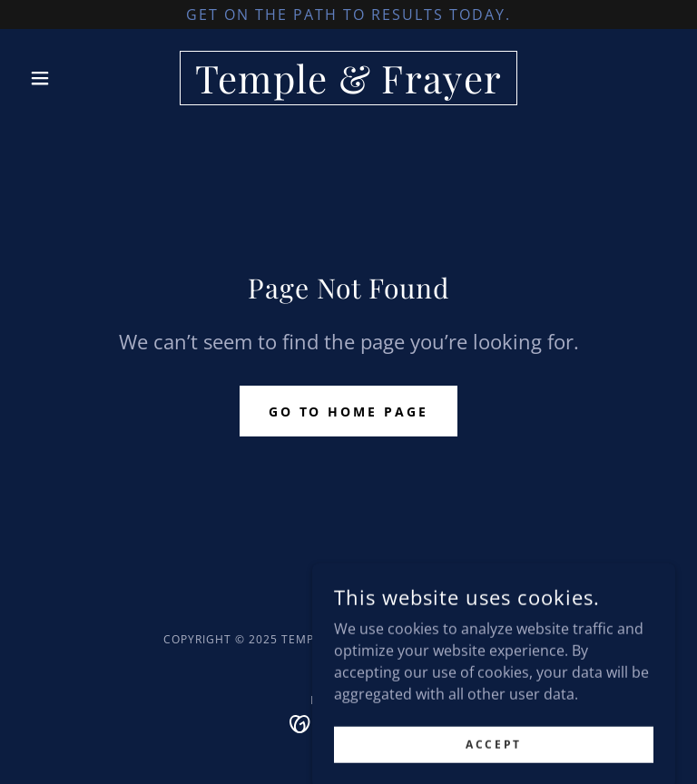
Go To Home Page (349, 412)
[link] (348, 88)
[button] (71, 78)
